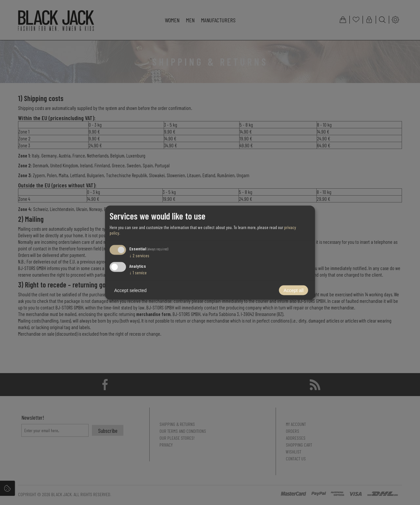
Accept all (294, 290)
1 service (138, 272)
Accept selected (130, 290)
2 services (139, 255)
